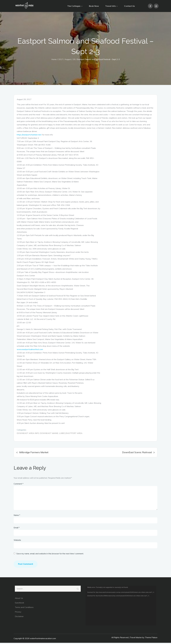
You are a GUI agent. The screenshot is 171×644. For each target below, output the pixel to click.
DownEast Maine (49, 434)
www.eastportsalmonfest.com (30, 351)
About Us (19, 599)
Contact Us (130, 6)
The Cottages (75, 6)
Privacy (18, 613)
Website (17, 541)
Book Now (94, 6)
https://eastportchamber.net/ (29, 136)
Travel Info (111, 6)
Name (17, 516)
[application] (121, 607)
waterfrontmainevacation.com (43, 640)
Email (17, 529)
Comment (19, 485)
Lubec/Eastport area (71, 434)
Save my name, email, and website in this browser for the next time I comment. (50, 555)
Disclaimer (19, 618)
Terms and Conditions (24, 608)
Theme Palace (151, 639)
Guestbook (19, 604)
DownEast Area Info (28, 434)
